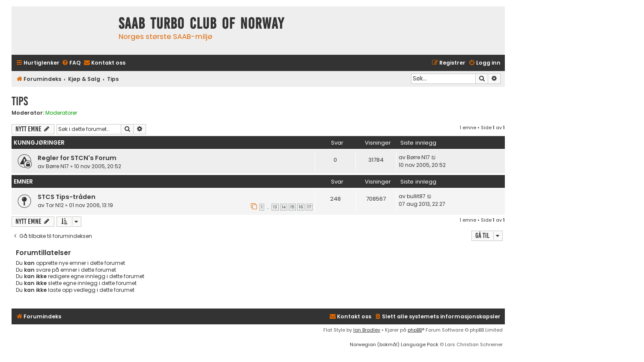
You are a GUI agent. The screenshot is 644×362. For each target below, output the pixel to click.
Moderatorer (61, 113)
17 (309, 207)
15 (292, 207)
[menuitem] (71, 63)
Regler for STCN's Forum (77, 158)
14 (284, 207)
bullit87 (416, 196)
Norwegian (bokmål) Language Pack (394, 344)
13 (275, 207)
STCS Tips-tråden (67, 197)
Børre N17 (57, 166)
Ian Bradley (367, 330)
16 (301, 207)
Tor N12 (55, 205)
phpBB (415, 330)
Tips (20, 101)
